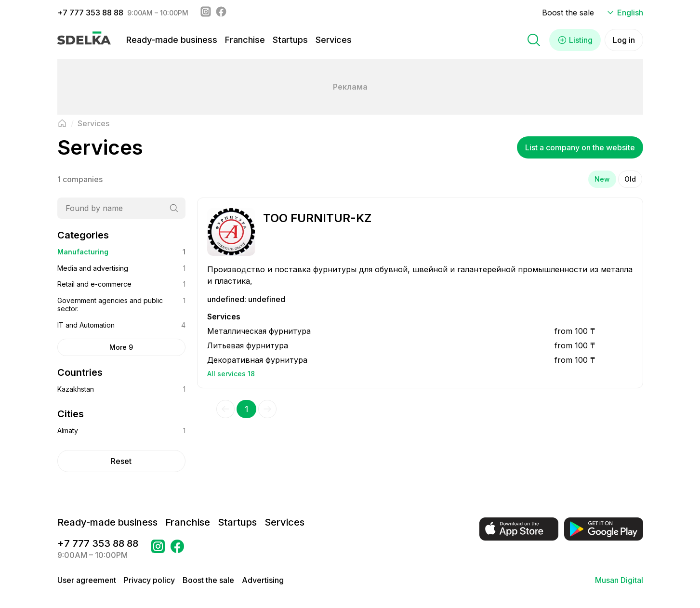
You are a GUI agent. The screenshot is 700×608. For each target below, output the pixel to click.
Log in (624, 40)
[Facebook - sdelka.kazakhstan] (221, 13)
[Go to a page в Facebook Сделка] (177, 549)
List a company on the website (580, 147)
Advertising (263, 580)
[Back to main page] (62, 123)
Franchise (245, 40)
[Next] (267, 409)
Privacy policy (149, 580)
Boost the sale (568, 13)
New (602, 179)
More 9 (121, 347)
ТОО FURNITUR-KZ (317, 218)
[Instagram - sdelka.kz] (206, 13)
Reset (121, 461)
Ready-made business (172, 40)
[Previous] (225, 409)
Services (334, 40)
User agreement (87, 580)
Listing (575, 40)
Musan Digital (619, 580)
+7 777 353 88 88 (90, 13)
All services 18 (231, 374)
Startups (290, 40)
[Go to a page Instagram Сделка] (158, 549)
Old (630, 179)
